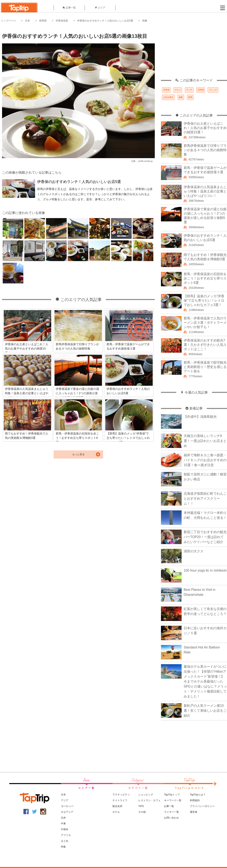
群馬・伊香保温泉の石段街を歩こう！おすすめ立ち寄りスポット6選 (205, 278)
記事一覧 (69, 8)
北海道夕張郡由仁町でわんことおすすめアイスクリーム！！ (205, 498)
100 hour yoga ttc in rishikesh (205, 570)
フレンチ (213, 90)
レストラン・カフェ (149, 800)
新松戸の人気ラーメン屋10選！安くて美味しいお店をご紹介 (205, 711)
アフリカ (66, 835)
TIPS (141, 806)
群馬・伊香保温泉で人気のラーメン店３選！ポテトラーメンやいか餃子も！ (205, 323)
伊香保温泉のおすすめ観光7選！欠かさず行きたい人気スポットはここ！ (205, 345)
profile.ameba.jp (145, 161)
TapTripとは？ (198, 795)
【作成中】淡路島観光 (200, 417)
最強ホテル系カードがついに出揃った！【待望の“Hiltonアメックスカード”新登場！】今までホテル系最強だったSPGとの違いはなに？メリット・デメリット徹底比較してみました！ (205, 681)
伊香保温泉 (62, 21)
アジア (65, 800)
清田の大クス (194, 551)
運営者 (194, 812)
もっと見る (78, 454)
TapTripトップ (172, 795)
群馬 (190, 97)
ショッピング (146, 795)
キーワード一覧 (173, 800)
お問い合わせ (171, 818)
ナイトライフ (120, 800)
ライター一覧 (171, 812)
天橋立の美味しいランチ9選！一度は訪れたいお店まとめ (205, 441)
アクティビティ (121, 795)
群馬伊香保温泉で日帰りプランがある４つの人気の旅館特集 (205, 150)
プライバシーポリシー (202, 806)
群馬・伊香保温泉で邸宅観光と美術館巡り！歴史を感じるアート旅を (205, 367)
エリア (100, 8)
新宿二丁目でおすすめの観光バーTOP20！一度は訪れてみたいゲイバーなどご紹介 (205, 537)
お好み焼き (168, 97)
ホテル (116, 812)
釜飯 (181, 97)
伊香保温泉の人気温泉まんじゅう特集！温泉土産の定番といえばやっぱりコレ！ (205, 191)
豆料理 (201, 90)
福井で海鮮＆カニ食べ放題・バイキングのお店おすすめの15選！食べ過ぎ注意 (205, 460)
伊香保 (166, 90)
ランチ (189, 90)
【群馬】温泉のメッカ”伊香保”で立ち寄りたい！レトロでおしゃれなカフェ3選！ (204, 300)
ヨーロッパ (67, 806)
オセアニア (67, 812)
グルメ (178, 90)
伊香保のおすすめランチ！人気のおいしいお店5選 (105, 21)
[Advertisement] (194, 53)
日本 (27, 21)
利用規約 (195, 800)
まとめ (65, 841)
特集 (63, 847)
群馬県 (43, 21)
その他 (142, 812)
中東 (63, 824)
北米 (63, 818)
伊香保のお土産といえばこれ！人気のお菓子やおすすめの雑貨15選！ (205, 128)
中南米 (65, 829)
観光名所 (117, 806)
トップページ (8, 21)
